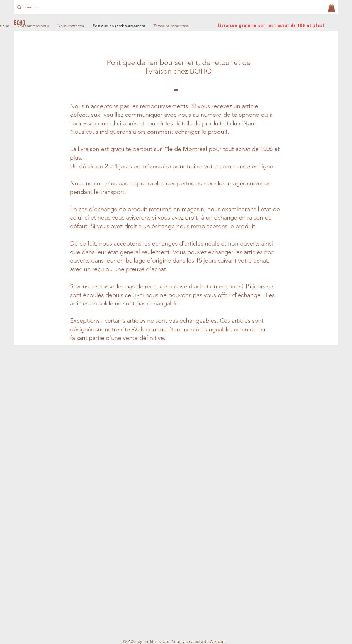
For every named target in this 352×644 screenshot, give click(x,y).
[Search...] (43, 7)
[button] (332, 8)
